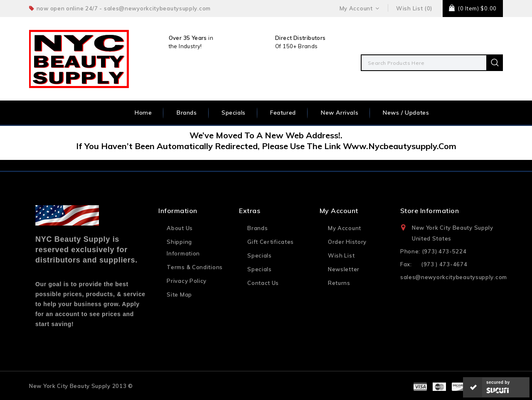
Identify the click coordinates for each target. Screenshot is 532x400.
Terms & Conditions (195, 267)
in (210, 38)
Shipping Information (183, 248)
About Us (180, 228)
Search (495, 63)
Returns (339, 283)
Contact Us (263, 283)
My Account (345, 228)
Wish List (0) (414, 8)
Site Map (179, 294)
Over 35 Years (188, 38)
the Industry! (185, 46)
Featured (283, 113)
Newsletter (344, 269)
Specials (234, 113)
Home (143, 113)
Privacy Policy (187, 281)
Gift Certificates (271, 242)
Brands (187, 113)
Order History (347, 242)
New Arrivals (340, 113)
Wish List (341, 255)
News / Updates (406, 113)
